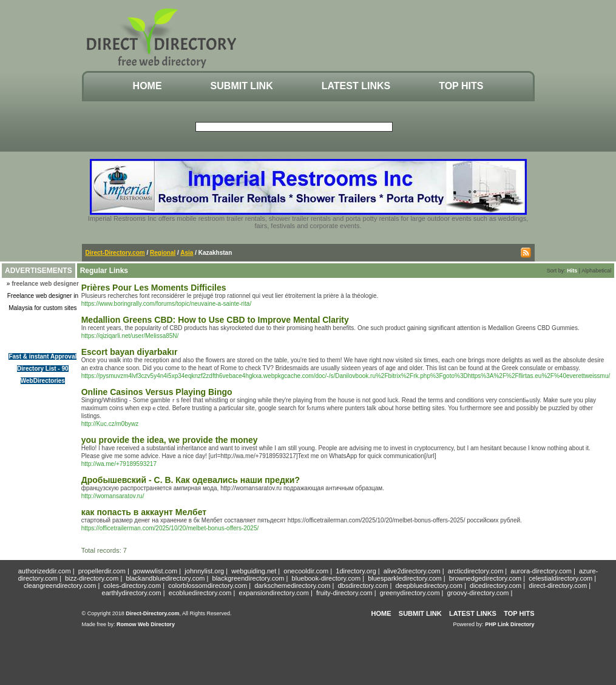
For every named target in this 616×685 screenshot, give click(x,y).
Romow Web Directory (146, 624)
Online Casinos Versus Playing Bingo (157, 392)
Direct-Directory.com (115, 253)
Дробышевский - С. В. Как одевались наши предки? (191, 480)
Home (147, 86)
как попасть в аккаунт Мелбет (144, 512)
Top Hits (461, 86)
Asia (187, 253)
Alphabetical (596, 271)
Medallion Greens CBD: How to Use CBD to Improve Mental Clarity (215, 320)
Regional (163, 253)
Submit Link (242, 86)
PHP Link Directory (509, 624)
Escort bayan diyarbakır (130, 352)
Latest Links (356, 86)
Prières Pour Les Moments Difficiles (154, 288)
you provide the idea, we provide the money (170, 440)
